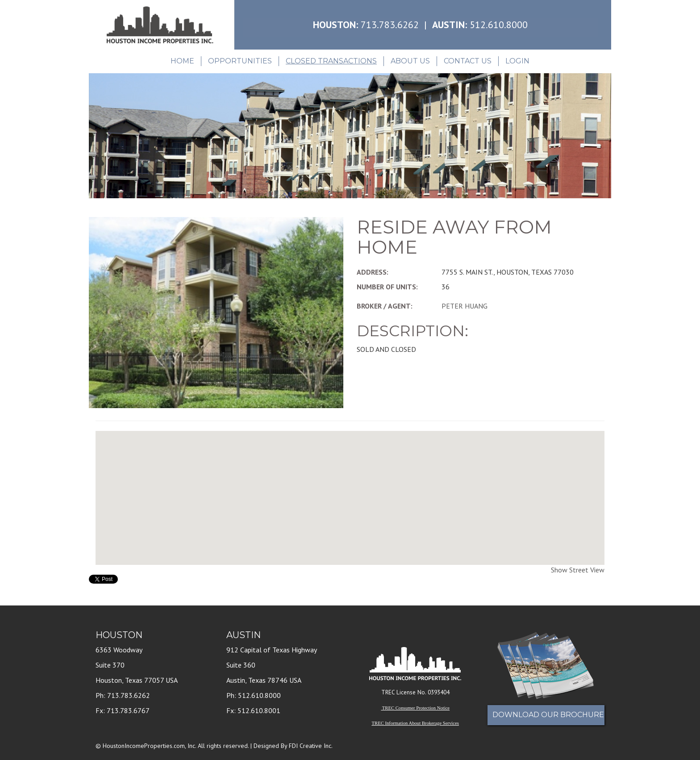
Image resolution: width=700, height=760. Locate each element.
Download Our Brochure (548, 715)
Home (182, 61)
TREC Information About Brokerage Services (415, 723)
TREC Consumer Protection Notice (416, 708)
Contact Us (468, 61)
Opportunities (240, 61)
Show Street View (578, 570)
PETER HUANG (465, 306)
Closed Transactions (331, 61)
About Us (410, 61)
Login (517, 61)
